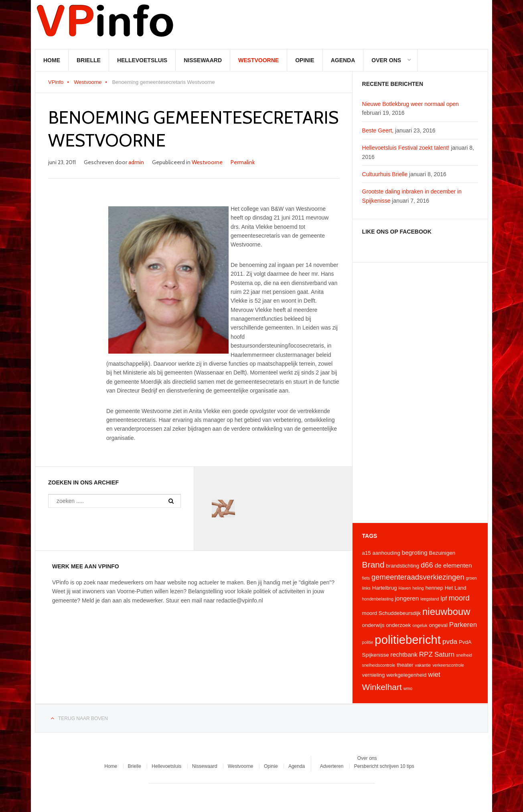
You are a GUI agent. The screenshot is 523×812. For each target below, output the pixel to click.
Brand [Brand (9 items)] (373, 565)
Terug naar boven (83, 718)
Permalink (243, 162)
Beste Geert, (378, 130)
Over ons (386, 60)
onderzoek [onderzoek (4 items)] (398, 625)
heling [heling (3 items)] (418, 588)
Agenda (343, 60)
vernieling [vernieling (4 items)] (374, 675)
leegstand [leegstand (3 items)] (430, 599)
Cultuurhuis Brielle (385, 174)
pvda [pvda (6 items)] (450, 641)
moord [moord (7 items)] (459, 598)
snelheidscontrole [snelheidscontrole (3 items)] (379, 665)
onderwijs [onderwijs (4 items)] (373, 625)
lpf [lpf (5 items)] (444, 598)
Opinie (305, 60)
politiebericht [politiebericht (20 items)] (408, 640)
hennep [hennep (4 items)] (434, 588)
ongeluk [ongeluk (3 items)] (420, 625)
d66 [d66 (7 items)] (427, 565)
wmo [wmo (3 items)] (408, 688)
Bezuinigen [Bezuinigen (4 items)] (442, 553)
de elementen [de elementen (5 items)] (453, 565)
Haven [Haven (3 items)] (405, 588)
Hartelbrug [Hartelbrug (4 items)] (385, 588)
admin (136, 162)
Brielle (89, 60)
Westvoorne (258, 60)
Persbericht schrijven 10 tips (384, 766)
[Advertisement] (420, 393)
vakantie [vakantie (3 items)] (423, 665)
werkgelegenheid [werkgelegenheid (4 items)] (406, 675)
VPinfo (56, 82)
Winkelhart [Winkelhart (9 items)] (382, 687)
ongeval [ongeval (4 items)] (438, 625)
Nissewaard (203, 60)
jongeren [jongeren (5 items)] (407, 598)
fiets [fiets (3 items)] (366, 578)
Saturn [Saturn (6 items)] (444, 654)
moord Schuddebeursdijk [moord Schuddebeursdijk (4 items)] (392, 613)
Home (52, 60)
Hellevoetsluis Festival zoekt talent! (406, 148)
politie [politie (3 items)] (368, 642)
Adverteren (332, 766)
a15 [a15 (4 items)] (367, 553)
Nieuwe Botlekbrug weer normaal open (410, 104)
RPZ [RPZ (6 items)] (426, 654)
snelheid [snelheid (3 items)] (464, 655)
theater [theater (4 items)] (405, 665)
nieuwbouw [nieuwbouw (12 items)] (446, 612)
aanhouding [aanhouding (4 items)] (386, 553)
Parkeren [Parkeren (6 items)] (463, 625)
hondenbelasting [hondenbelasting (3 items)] (378, 599)
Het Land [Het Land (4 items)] (456, 588)
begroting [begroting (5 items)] (415, 553)
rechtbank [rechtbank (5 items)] (404, 654)
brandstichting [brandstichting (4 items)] (403, 566)
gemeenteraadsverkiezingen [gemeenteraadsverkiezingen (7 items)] (418, 577)
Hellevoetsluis (142, 60)
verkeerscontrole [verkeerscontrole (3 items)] (448, 665)
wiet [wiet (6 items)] (434, 674)
